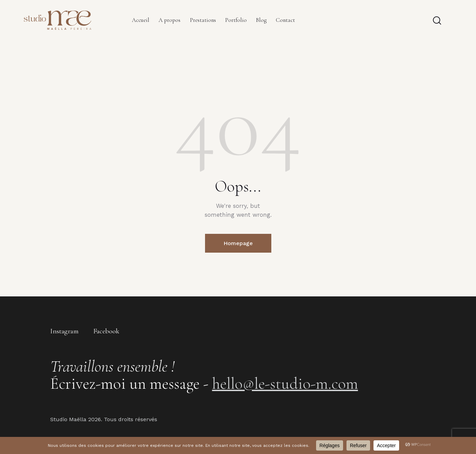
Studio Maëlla (68, 419)
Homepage (238, 243)
